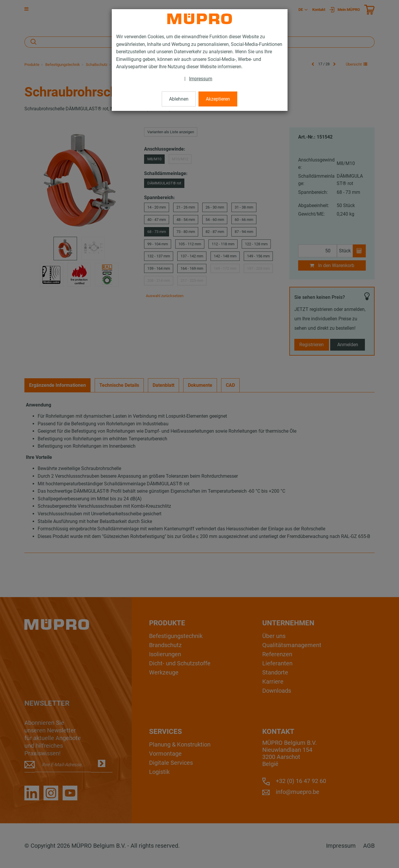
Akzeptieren (218, 99)
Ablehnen (179, 99)
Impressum (201, 79)
